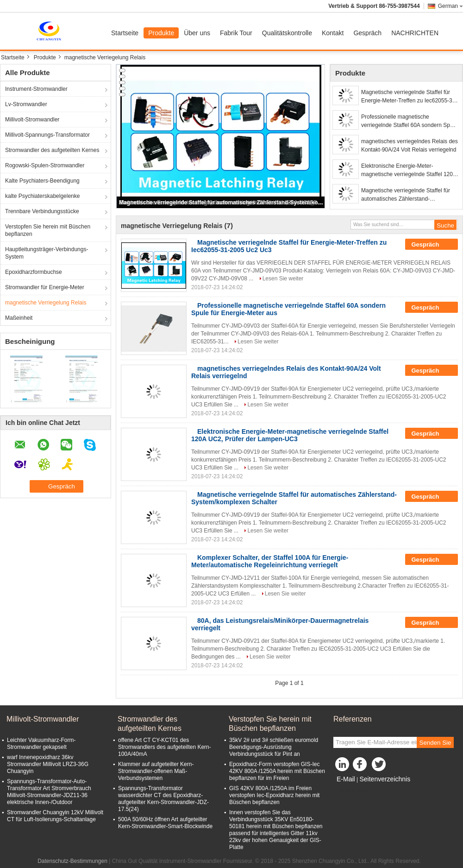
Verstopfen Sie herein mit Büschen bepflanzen (48, 230)
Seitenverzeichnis (385, 779)
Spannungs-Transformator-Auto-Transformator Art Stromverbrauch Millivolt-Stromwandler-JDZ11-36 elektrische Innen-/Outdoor (49, 792)
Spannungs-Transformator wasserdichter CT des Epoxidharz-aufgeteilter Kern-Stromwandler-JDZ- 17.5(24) (163, 799)
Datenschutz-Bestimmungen (72, 861)
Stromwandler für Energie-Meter (45, 287)
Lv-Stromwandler (26, 104)
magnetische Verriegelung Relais (46, 303)
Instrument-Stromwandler (36, 89)
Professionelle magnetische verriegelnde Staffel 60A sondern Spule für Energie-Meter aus (409, 121)
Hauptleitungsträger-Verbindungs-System (47, 253)
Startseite (125, 33)
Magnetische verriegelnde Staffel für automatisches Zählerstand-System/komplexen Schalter (221, 203)
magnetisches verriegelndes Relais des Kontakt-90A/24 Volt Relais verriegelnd (410, 146)
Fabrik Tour (236, 33)
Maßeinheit (19, 318)
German (450, 6)
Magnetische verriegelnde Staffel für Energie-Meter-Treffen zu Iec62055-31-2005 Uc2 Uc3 (409, 97)
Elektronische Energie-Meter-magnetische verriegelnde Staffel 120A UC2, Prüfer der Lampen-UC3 (409, 171)
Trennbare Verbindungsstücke (42, 211)
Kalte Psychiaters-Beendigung (42, 181)
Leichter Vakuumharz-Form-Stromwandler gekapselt (41, 744)
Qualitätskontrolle (287, 33)
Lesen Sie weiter (283, 279)
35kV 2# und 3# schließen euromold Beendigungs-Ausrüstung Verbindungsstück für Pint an (274, 747)
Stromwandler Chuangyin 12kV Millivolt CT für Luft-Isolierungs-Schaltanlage (55, 816)
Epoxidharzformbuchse (34, 272)
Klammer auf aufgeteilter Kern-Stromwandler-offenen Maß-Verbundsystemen (156, 771)
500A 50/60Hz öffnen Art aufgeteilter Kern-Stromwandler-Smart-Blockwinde (165, 823)
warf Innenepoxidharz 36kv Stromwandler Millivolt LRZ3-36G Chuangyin (48, 764)
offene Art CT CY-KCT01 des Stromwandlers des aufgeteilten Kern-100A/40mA (165, 747)
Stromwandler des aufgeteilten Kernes (52, 150)
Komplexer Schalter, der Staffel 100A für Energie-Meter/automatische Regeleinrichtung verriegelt (270, 561)
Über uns (197, 33)
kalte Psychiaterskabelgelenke (42, 196)
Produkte (161, 33)
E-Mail (346, 779)
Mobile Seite (351, 791)
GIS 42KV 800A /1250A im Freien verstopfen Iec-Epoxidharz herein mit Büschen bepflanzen (274, 795)
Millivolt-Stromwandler (32, 120)
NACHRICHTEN (415, 33)
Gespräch (367, 33)
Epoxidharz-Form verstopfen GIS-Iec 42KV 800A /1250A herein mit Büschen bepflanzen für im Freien (277, 771)
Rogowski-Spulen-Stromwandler (45, 165)
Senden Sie (435, 743)
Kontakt (333, 33)
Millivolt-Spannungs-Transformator (47, 135)
